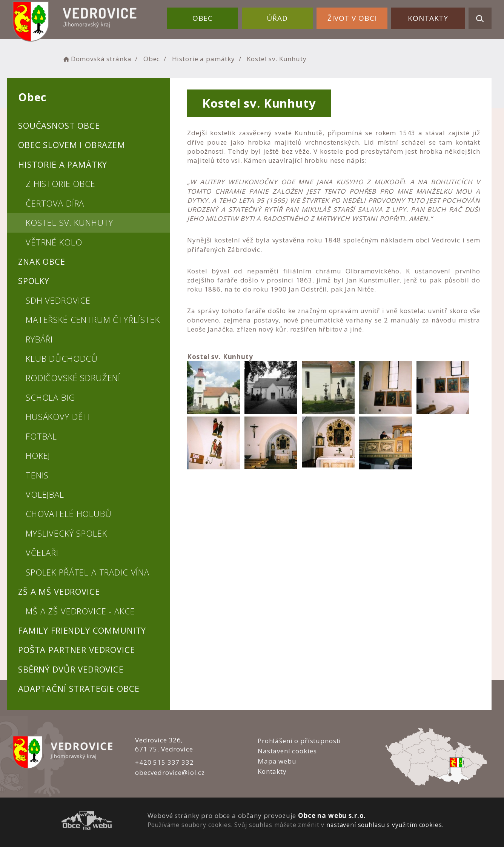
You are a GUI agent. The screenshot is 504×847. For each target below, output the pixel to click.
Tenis (37, 475)
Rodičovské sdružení (73, 378)
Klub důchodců (62, 358)
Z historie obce (61, 184)
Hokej (38, 455)
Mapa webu (277, 761)
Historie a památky (204, 59)
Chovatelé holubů (69, 514)
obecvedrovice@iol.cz (170, 772)
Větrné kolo (54, 242)
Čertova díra (55, 203)
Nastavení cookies (287, 751)
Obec (203, 18)
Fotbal (41, 436)
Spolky (34, 281)
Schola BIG (51, 397)
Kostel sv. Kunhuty (69, 222)
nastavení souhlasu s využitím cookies (384, 825)
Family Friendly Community (82, 630)
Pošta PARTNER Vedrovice (77, 650)
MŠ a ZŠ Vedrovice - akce (80, 611)
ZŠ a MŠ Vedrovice (59, 591)
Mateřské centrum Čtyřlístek (93, 319)
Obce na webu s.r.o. (332, 815)
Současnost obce (59, 125)
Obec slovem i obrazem (72, 145)
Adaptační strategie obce (79, 688)
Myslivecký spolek (66, 533)
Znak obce (42, 261)
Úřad (277, 18)
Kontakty (428, 18)
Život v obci (352, 18)
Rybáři (39, 339)
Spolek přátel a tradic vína (88, 572)
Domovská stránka (97, 59)
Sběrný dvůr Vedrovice (71, 669)
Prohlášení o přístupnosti (299, 741)
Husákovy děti (58, 417)
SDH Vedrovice (58, 300)
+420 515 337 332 (164, 762)
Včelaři (42, 552)
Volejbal (45, 494)
